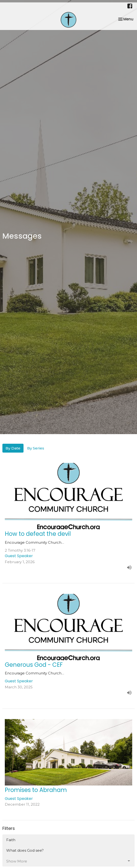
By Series (36, 448)
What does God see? (25, 850)
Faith (11, 840)
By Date (13, 448)
